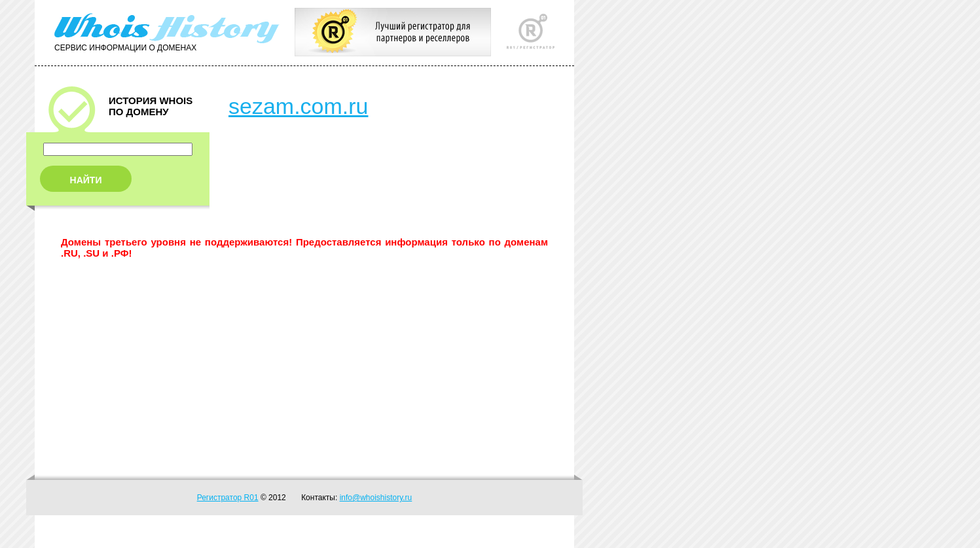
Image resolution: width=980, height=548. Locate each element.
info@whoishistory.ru (376, 498)
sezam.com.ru (299, 106)
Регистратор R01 (228, 498)
